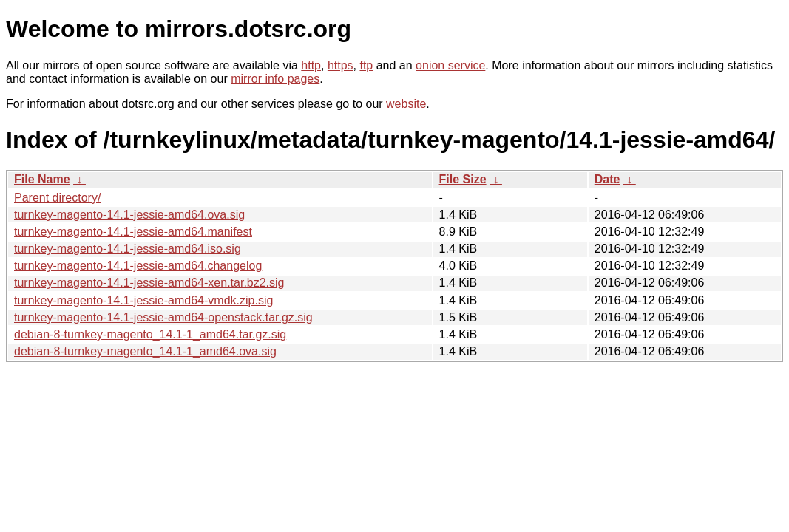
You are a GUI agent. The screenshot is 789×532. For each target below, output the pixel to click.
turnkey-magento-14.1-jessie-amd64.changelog (138, 266)
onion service (450, 65)
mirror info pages (275, 79)
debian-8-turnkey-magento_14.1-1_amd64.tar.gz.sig (150, 334)
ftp (366, 65)
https (341, 65)
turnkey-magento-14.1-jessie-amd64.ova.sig (129, 215)
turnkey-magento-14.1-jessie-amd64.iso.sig (128, 249)
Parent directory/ (57, 198)
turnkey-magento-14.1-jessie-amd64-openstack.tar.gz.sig (163, 317)
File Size (463, 179)
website (406, 104)
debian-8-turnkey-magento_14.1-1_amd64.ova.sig (145, 351)
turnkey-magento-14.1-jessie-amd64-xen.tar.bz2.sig (149, 283)
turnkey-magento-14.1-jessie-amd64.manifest (133, 232)
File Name (42, 179)
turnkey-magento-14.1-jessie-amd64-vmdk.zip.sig (143, 300)
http (311, 65)
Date (607, 179)
